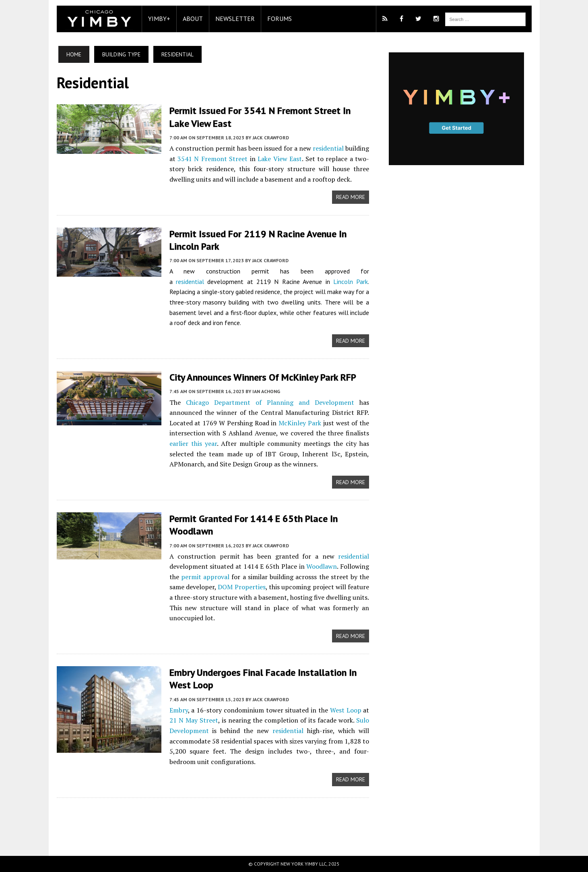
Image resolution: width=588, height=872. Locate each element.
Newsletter (235, 19)
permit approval (205, 577)
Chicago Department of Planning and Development (270, 402)
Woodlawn (322, 566)
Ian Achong (266, 391)
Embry (179, 710)
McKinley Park (300, 423)
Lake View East (280, 159)
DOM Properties (241, 587)
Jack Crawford (271, 138)
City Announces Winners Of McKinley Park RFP (263, 377)
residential (328, 148)
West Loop (346, 710)
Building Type (121, 54)
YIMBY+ (159, 19)
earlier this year (193, 443)
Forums (280, 19)
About (193, 19)
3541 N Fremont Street (213, 159)
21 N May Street (194, 720)
